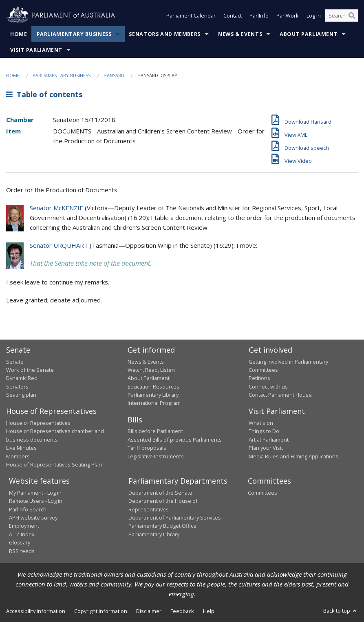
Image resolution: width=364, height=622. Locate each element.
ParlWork (288, 16)
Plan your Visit (266, 448)
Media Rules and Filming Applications (293, 456)
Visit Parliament (36, 50)
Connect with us (268, 387)
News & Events (240, 34)
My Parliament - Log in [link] (35, 493)
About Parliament (309, 34)
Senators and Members (165, 34)
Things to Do (264, 431)
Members (18, 456)
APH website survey (33, 518)
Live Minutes (21, 448)
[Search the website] (342, 16)
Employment (24, 526)
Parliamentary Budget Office (162, 526)
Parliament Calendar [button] (191, 16)
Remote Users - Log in (36, 501)
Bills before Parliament (155, 431)
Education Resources (153, 387)
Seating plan (21, 395)
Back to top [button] (341, 611)
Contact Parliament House (280, 395)
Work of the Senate (30, 370)
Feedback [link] (182, 611)
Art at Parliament (269, 440)
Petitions (259, 378)
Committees (263, 493)
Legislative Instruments (156, 456)
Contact (233, 16)
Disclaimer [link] (149, 611)
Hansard (114, 75)
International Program (154, 403)
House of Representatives (38, 423)
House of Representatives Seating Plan (54, 464)
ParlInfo (259, 16)
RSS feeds (22, 551)
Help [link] (209, 611)
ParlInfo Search (28, 509)
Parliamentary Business (74, 34)
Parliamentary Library (153, 395)
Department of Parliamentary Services (175, 518)
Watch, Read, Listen (151, 370)
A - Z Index (22, 534)
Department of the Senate (160, 493)
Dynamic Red (22, 378)
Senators (17, 387)
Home (19, 34)
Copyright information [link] (101, 611)
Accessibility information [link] (36, 611)
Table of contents (44, 94)
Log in (314, 16)
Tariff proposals (147, 448)
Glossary (20, 542)
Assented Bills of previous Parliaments (175, 440)
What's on (261, 423)
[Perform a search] (352, 16)
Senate (15, 362)
